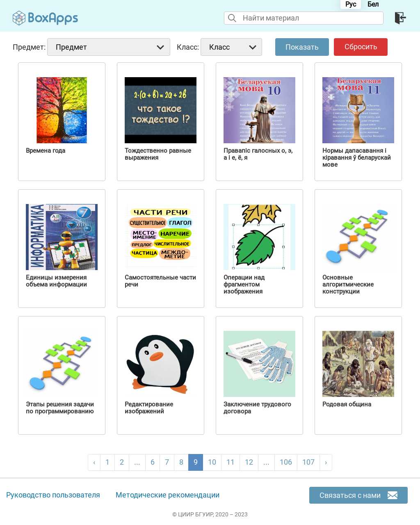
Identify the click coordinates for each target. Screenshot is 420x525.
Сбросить (361, 47)
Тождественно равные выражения (158, 154)
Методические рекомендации (168, 495)
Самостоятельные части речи (160, 281)
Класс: (188, 47)
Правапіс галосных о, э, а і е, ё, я (258, 154)
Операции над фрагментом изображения (244, 285)
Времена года (46, 151)
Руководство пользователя (53, 495)
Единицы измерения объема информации (56, 281)
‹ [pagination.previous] (94, 462)
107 (308, 462)
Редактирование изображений (149, 408)
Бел (373, 4)
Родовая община (347, 405)
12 (249, 462)
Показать (302, 47)
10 (212, 462)
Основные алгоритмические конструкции (348, 285)
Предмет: (29, 47)
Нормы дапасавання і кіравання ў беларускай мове (357, 158)
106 (286, 462)
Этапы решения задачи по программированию (60, 408)
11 (231, 462)
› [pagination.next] (326, 462)
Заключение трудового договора (257, 408)
